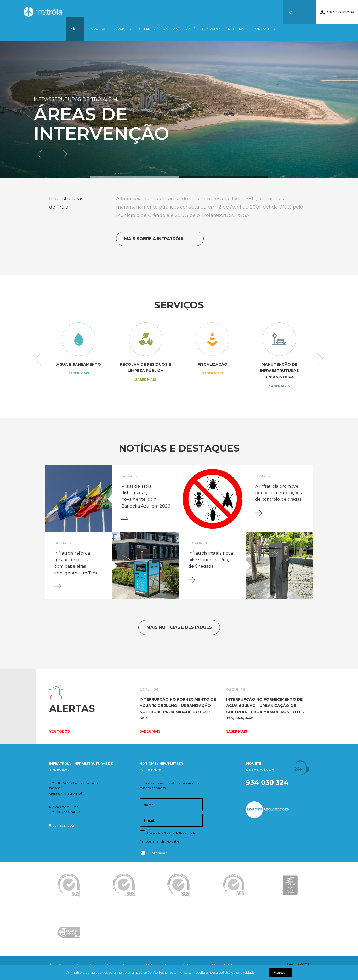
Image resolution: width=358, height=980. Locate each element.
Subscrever (154, 853)
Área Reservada (337, 13)
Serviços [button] (122, 29)
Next (320, 360)
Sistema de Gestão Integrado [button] (192, 29)
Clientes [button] (147, 29)
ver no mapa (62, 825)
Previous (38, 360)
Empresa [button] (97, 29)
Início (75, 29)
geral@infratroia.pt (66, 793)
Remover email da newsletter (160, 841)
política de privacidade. (237, 972)
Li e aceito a (171, 833)
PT (308, 12)
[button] (43, 153)
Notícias (236, 29)
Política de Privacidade (180, 833)
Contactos (264, 29)
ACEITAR (280, 973)
